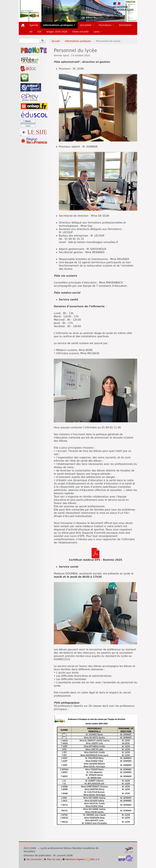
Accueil (56, 41)
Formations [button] (106, 25)
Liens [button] (98, 32)
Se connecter (33, 859)
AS (31, 32)
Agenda (34, 25)
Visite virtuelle (80, 32)
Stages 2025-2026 (57, 32)
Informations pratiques (78, 41)
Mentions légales (74, 859)
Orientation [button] (126, 25)
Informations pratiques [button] (59, 25)
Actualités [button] (87, 25)
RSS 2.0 (93, 859)
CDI (39, 32)
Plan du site (52, 859)
